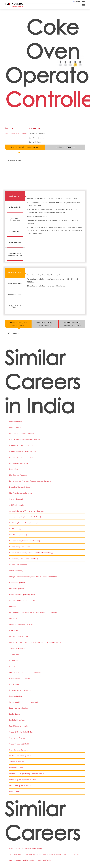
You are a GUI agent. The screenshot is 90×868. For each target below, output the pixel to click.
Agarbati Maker (15, 427)
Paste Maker (14, 630)
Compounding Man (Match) (20, 546)
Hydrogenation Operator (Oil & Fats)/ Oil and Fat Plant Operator (33, 612)
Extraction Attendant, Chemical (21, 487)
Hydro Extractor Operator (19, 749)
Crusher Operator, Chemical (20, 463)
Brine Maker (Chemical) (18, 534)
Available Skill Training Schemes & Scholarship (72, 324)
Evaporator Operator (17, 582)
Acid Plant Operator (17, 505)
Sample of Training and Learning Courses (18, 324)
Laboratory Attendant (17, 665)
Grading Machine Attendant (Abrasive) (24, 600)
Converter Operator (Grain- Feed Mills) (23, 558)
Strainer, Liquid (15, 653)
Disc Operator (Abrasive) (18, 475)
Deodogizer (14, 469)
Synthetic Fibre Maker (17, 719)
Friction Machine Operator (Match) (22, 594)
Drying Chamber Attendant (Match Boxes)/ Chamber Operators (33, 576)
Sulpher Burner (14, 713)
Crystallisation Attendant (18, 564)
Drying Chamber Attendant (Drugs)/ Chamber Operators (30, 481)
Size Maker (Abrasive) (17, 648)
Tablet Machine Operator (19, 725)
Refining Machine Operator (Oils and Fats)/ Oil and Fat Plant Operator (35, 642)
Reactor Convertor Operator (20, 636)
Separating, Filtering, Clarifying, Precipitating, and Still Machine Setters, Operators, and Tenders (44, 853)
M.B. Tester (13, 618)
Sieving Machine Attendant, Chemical (23, 701)
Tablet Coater (14, 659)
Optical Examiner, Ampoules (20, 677)
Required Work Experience (65, 147)
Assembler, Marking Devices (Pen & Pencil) (25, 516)
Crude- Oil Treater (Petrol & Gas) (21, 731)
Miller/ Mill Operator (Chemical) (21, 624)
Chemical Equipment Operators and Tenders (26, 847)
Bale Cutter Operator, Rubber (20, 784)
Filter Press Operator (17, 588)
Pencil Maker (14, 683)
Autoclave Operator (17, 761)
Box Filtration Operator (17, 528)
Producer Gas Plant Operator (20, 755)
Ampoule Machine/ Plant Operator (22, 433)
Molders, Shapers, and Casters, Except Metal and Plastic (30, 859)
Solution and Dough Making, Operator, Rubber (26, 772)
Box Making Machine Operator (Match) (24, 451)
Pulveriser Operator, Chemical (20, 689)
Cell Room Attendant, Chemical (21, 457)
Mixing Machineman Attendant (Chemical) (25, 671)
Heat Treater (14, 606)
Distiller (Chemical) (16, 570)
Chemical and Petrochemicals (16, 134)
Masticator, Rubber (16, 766)
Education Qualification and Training (25, 147)
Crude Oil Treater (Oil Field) (19, 743)
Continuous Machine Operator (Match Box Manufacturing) (31, 552)
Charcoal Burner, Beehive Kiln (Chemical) (24, 540)
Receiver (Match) (16, 695)
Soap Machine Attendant (19, 707)
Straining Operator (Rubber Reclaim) (23, 778)
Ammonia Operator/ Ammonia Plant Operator (26, 511)
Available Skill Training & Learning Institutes (45, 324)
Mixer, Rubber (14, 790)
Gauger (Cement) (16, 499)
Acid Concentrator (16, 421)
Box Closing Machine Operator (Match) (24, 522)
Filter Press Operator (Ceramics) (21, 493)
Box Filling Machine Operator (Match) (23, 445)
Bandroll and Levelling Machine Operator (24, 439)
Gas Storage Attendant (18, 737)
